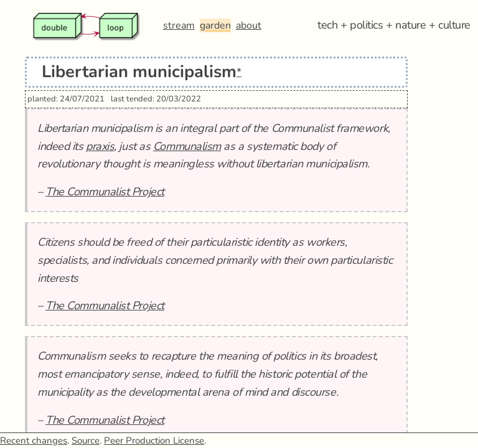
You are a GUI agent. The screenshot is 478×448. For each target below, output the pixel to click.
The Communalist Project (105, 192)
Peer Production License (154, 441)
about (249, 26)
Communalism (187, 146)
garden (215, 26)
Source (86, 441)
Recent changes (34, 441)
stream (179, 26)
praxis (100, 146)
